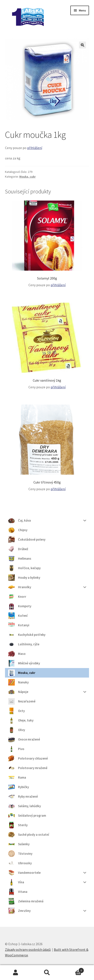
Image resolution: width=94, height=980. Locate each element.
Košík (73, 970)
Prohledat (47, 973)
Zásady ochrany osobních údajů (28, 949)
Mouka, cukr (27, 177)
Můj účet (16, 973)
